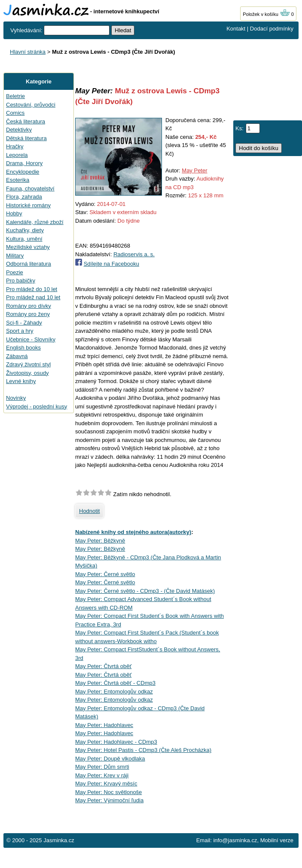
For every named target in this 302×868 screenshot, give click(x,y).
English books (23, 348)
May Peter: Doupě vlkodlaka (110, 759)
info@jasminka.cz (235, 840)
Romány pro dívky (29, 306)
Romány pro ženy (28, 314)
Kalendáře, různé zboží (35, 222)
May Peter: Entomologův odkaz (114, 692)
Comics (15, 113)
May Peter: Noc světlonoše (108, 792)
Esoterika (18, 180)
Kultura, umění (24, 239)
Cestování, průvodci (31, 105)
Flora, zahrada (24, 197)
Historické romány (28, 205)
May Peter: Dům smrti (102, 767)
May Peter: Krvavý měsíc (106, 784)
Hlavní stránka (28, 52)
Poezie (15, 272)
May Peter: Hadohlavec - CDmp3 (116, 742)
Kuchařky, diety (25, 230)
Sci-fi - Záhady (24, 323)
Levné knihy (21, 381)
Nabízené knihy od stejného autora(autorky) (133, 532)
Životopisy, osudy (27, 373)
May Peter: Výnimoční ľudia (109, 800)
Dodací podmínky (272, 29)
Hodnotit (89, 511)
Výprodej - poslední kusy (37, 406)
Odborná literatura (29, 264)
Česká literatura (26, 121)
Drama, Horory (24, 163)
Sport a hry (20, 331)
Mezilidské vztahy (28, 247)
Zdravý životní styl (28, 364)
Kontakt (236, 29)
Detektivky (19, 130)
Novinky (16, 398)
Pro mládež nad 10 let (33, 297)
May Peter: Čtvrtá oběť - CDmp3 (115, 683)
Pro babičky (21, 281)
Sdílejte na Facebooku (111, 264)
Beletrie (15, 96)
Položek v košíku (266, 14)
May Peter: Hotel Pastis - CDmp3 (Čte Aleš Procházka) (143, 750)
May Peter (194, 170)
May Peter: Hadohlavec (104, 725)
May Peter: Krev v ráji (102, 775)
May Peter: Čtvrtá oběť (103, 666)
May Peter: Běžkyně (100, 541)
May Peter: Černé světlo (105, 574)
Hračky (15, 146)
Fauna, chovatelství (30, 189)
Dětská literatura (26, 138)
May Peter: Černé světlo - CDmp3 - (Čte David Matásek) (145, 591)
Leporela (17, 155)
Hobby (14, 213)
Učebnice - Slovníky (31, 339)
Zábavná (17, 356)
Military (15, 256)
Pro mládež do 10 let (32, 289)
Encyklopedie (23, 172)
